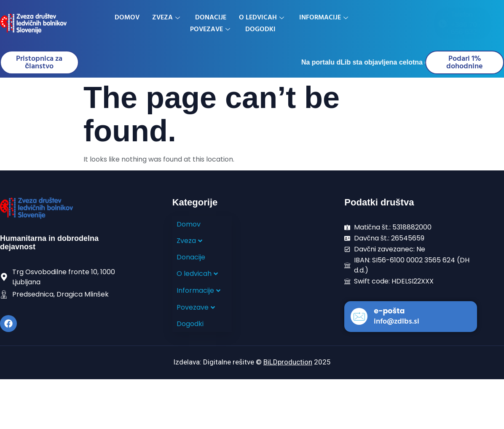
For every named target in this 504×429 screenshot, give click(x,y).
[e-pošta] (359, 317)
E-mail (479, 18)
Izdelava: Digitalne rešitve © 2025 (252, 362)
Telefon (411, 15)
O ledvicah (261, 18)
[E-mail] (461, 24)
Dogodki (260, 30)
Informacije (324, 18)
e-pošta (389, 311)
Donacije (211, 18)
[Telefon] (392, 24)
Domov (127, 18)
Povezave (210, 30)
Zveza (166, 18)
